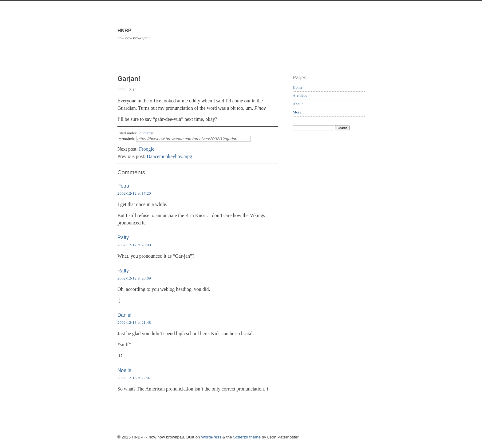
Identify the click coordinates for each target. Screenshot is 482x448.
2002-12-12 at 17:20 (134, 193)
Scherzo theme (247, 437)
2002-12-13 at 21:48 (134, 322)
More (297, 112)
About (298, 104)
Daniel (124, 315)
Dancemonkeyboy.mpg (169, 156)
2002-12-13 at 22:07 (134, 378)
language (146, 133)
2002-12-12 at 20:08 (134, 245)
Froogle (147, 149)
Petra (123, 186)
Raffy (123, 238)
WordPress (211, 437)
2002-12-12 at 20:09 (134, 278)
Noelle (124, 370)
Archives (300, 95)
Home (298, 87)
